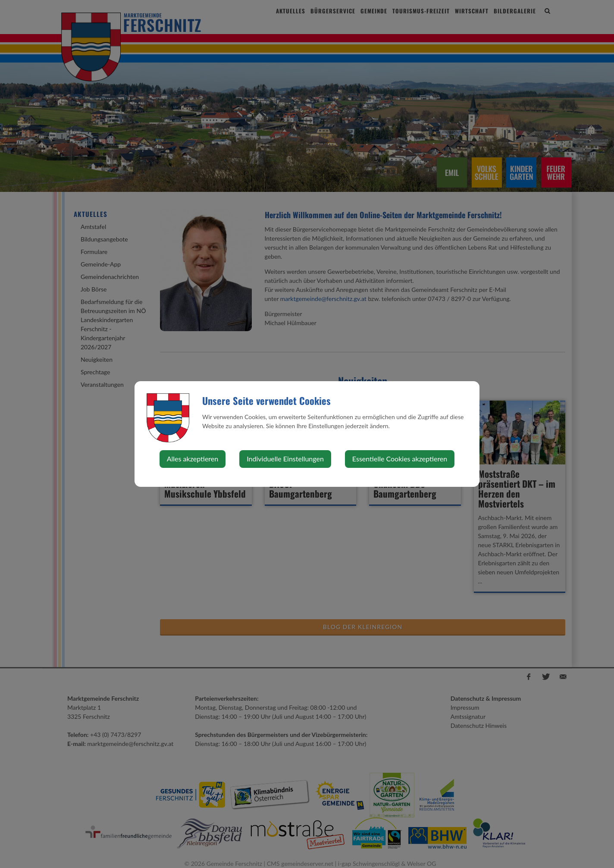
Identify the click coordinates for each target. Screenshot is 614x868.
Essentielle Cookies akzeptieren (400, 459)
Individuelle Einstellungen (285, 459)
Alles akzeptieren (193, 459)
